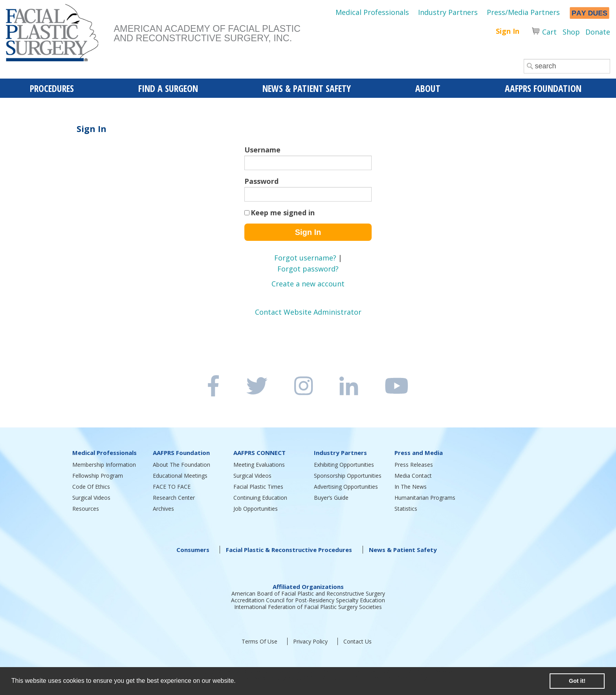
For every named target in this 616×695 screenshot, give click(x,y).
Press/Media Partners (523, 12)
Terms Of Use (259, 641)
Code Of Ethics (91, 487)
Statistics (406, 509)
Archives (163, 509)
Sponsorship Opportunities (348, 476)
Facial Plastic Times (258, 487)
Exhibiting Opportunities (344, 465)
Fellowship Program (98, 476)
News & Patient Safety (403, 550)
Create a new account (308, 284)
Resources (86, 509)
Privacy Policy (310, 641)
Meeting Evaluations (259, 465)
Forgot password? (308, 269)
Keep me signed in (283, 213)
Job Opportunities (256, 509)
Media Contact (413, 476)
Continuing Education (260, 498)
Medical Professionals (372, 12)
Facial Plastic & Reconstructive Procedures (289, 550)
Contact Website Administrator (308, 312)
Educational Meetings (180, 476)
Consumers (193, 550)
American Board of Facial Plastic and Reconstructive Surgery (308, 593)
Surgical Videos (91, 498)
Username (262, 150)
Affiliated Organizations (308, 587)
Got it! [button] (577, 681)
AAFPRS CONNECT (259, 453)
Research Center (174, 498)
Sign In (508, 31)
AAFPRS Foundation (181, 453)
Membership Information (104, 465)
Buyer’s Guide (331, 498)
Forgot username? (305, 258)
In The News (411, 487)
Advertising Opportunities (346, 487)
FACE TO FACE (172, 487)
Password (261, 181)
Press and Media (419, 453)
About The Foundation (181, 465)
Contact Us (357, 641)
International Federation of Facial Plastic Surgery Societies (308, 607)
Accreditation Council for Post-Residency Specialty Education (308, 600)
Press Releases (414, 465)
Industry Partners (448, 12)
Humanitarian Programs (425, 498)
